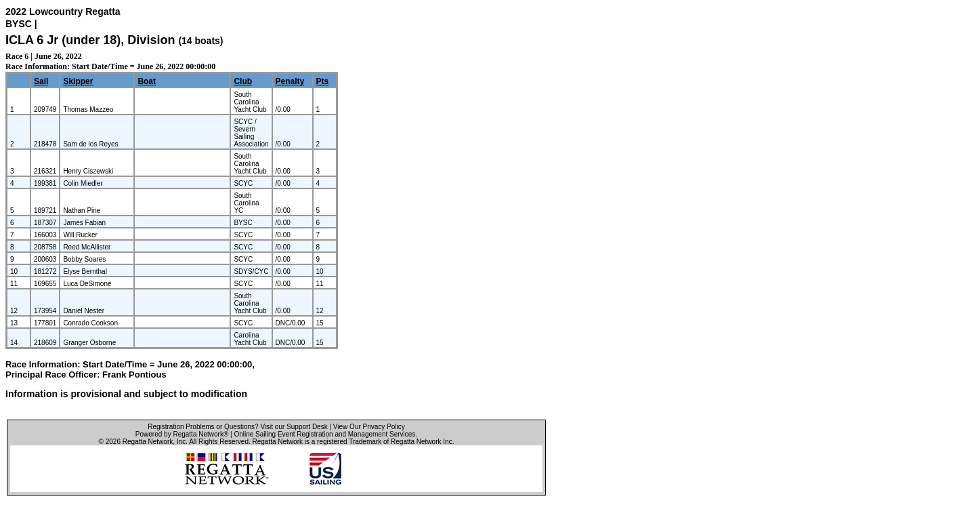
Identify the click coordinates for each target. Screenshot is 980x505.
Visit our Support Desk (294, 427)
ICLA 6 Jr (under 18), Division (92, 40)
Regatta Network (148, 442)
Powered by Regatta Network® (182, 434)
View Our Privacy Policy (369, 427)
